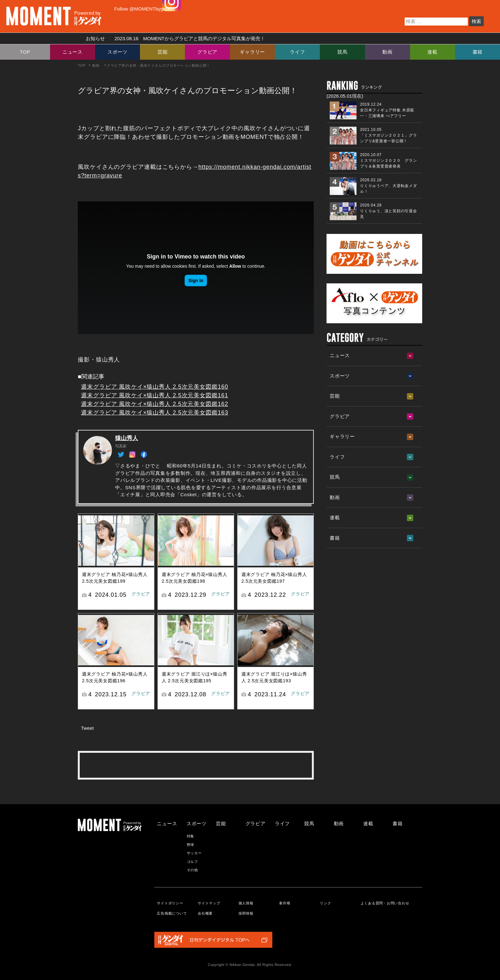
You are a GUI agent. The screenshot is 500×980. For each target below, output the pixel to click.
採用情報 (246, 913)
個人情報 (246, 903)
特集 (191, 836)
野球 (191, 845)
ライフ (297, 52)
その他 (192, 870)
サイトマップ (209, 903)
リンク (325, 903)
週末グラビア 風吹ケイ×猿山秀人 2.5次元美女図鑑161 (155, 395)
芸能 (163, 52)
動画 (387, 52)
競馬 (342, 52)
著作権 (285, 903)
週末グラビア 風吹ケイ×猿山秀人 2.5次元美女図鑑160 (155, 387)
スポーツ (118, 52)
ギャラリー (252, 52)
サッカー (194, 853)
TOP (25, 52)
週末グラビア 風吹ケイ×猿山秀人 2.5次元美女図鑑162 (155, 404)
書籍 (478, 52)
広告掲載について (172, 913)
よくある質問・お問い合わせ (385, 903)
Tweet (87, 728)
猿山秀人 (127, 438)
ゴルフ (192, 862)
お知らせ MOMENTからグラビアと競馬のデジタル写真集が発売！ (173, 38)
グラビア (207, 52)
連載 (432, 52)
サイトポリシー (170, 903)
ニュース (73, 52)
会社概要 (205, 913)
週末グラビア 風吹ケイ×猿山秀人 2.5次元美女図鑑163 (155, 413)
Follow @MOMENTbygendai (144, 9)
